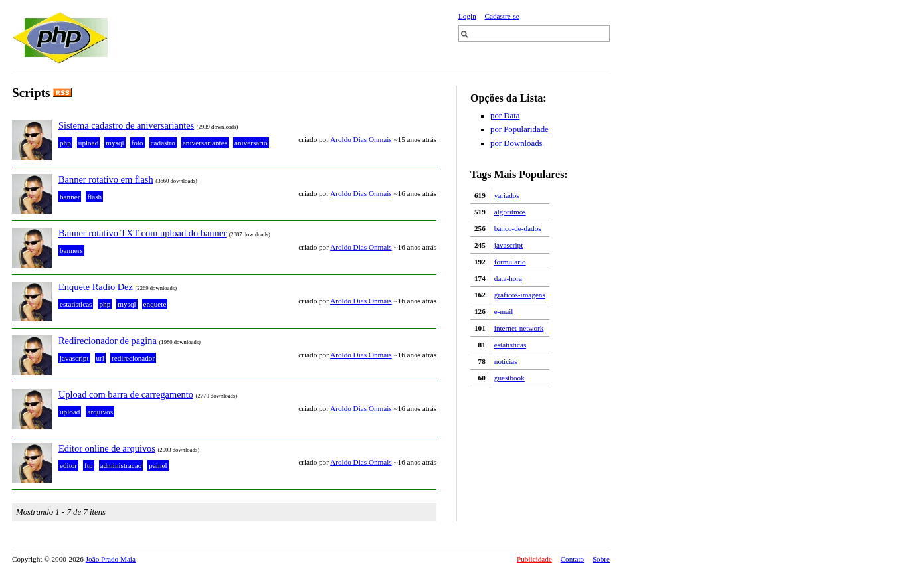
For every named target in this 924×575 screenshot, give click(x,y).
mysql (115, 143)
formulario (510, 262)
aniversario (251, 143)
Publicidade (534, 559)
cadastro (163, 143)
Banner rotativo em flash (106, 179)
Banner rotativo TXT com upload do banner (142, 233)
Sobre (601, 559)
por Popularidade (519, 129)
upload (88, 143)
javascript (509, 245)
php (65, 143)
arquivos (100, 412)
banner (70, 197)
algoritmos (510, 212)
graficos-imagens (520, 295)
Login (467, 16)
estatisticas (510, 345)
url (100, 358)
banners (71, 250)
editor (68, 465)
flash (94, 197)
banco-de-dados (518, 228)
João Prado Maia (111, 559)
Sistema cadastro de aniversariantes (126, 125)
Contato (572, 559)
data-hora (508, 278)
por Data (505, 116)
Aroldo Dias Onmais (361, 139)
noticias (506, 361)
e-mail (504, 311)
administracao (121, 465)
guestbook (509, 378)
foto (138, 143)
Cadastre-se (502, 16)
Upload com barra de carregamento (126, 394)
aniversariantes (205, 143)
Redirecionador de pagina (108, 341)
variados (507, 195)
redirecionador (133, 358)
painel (158, 465)
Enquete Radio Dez (96, 287)
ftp (88, 465)
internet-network (519, 328)
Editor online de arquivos (107, 448)
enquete (155, 304)
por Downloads (516, 143)
